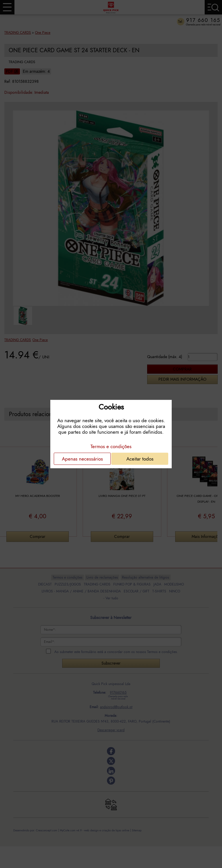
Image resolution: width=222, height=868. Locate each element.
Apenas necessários (82, 459)
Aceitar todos (140, 459)
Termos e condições (111, 446)
